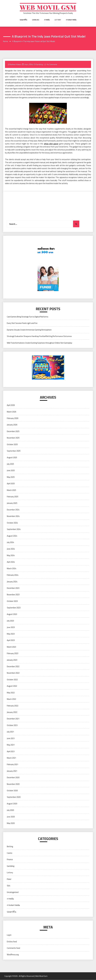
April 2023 (11, 640)
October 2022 (12, 680)
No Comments (52, 64)
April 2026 (11, 405)
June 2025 (11, 471)
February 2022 (13, 706)
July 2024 (10, 542)
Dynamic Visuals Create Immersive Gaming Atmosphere (29, 330)
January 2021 (12, 771)
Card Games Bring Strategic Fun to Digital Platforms (28, 317)
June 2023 (11, 627)
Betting (10, 846)
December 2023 (13, 588)
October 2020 (12, 791)
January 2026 (12, 425)
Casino (10, 853)
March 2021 (11, 758)
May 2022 (11, 693)
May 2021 (11, 745)
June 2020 (11, 817)
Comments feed (13, 948)
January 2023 (12, 660)
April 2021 (11, 751)
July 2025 (10, 464)
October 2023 (12, 601)
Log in (9, 935)
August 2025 (12, 457)
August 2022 (12, 686)
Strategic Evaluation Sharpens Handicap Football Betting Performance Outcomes (39, 336)
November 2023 (13, 595)
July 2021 (10, 732)
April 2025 (11, 484)
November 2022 (13, 673)
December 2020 (13, 778)
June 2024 (11, 549)
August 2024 (12, 536)
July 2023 (10, 621)
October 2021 (12, 725)
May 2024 (11, 556)
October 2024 (12, 523)
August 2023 (12, 614)
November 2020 (13, 784)
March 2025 (11, 490)
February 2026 (13, 418)
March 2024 (11, 568)
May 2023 (11, 634)
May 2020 (11, 823)
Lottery (58, 20)
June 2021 (11, 738)
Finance (10, 860)
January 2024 (12, 582)
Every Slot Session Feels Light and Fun (22, 323)
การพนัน (47, 20)
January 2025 (12, 503)
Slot (9, 886)
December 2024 (13, 510)
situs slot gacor (51, 144)
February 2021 (13, 764)
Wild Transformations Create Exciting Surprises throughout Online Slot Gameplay (39, 343)
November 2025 (13, 438)
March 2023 (11, 647)
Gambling (36, 20)
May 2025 (11, 477)
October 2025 (12, 444)
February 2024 (13, 575)
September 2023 (14, 608)
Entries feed (12, 942)
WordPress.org (13, 955)
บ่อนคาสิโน (24, 20)
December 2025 (13, 431)
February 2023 (13, 653)
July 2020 (10, 810)
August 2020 (12, 804)
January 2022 (12, 712)
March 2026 (11, 412)
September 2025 (14, 451)
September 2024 (14, 529)
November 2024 (13, 516)
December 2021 (13, 719)
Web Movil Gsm (48, 7)
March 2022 (11, 699)
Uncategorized (13, 892)
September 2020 (14, 797)
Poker (9, 879)
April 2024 (11, 562)
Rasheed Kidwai (15, 64)
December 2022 (13, 667)
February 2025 (13, 497)
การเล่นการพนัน (71, 20)
